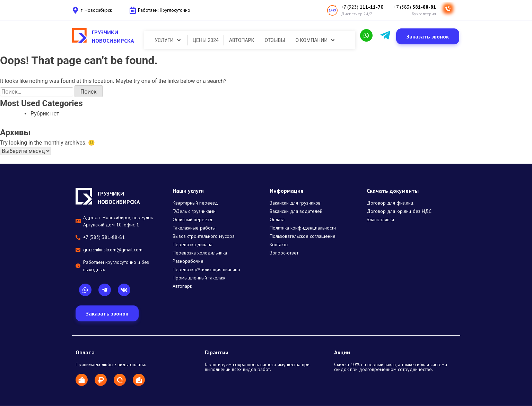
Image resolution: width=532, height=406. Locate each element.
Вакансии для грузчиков (295, 203)
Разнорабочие (188, 261)
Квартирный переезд (195, 203)
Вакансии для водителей (296, 211)
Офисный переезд (193, 220)
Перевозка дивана (193, 245)
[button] (428, 37)
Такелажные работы (194, 228)
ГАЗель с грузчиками (194, 211)
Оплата (277, 220)
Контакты (279, 245)
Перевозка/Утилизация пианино (206, 270)
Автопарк (182, 286)
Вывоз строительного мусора (204, 236)
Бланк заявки (380, 220)
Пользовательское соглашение (303, 236)
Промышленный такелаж (199, 278)
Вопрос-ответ (284, 253)
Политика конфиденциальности (303, 228)
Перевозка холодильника (200, 253)
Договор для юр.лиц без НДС (399, 211)
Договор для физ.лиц (390, 203)
